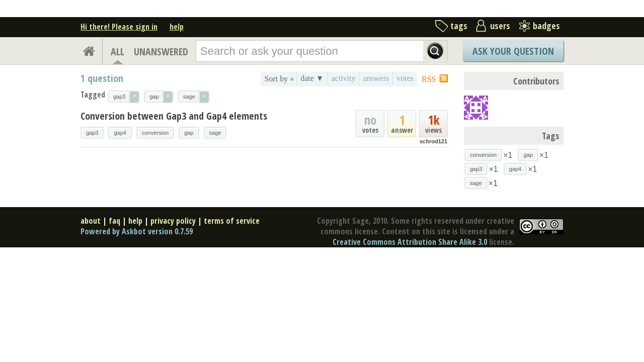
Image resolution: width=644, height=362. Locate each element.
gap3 (92, 133)
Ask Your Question (513, 51)
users (500, 26)
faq (114, 221)
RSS (429, 79)
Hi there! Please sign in (119, 27)
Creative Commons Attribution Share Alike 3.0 (410, 242)
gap (189, 133)
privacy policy (173, 221)
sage (215, 133)
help (177, 27)
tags (459, 26)
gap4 (120, 133)
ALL (117, 52)
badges (546, 26)
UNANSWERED (161, 52)
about (91, 221)
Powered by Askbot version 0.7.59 (137, 231)
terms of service (232, 221)
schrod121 (433, 141)
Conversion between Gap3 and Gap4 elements (174, 116)
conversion (155, 133)
